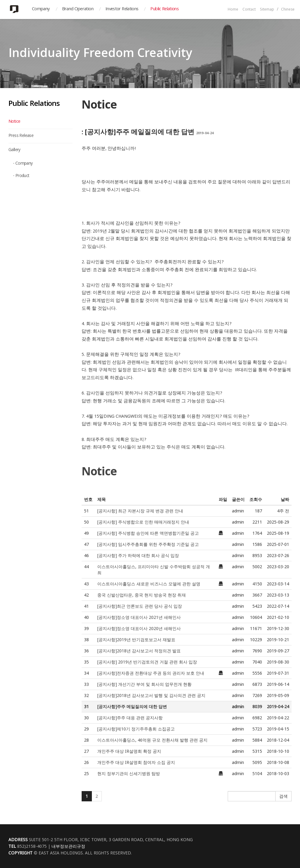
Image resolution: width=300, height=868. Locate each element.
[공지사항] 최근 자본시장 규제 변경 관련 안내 (140, 511)
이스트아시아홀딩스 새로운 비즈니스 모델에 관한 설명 (149, 584)
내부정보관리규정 (68, 846)
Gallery (14, 150)
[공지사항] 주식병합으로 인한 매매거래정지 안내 (143, 522)
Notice (14, 122)
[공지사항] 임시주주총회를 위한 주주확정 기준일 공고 (148, 544)
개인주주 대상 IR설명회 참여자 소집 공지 (136, 762)
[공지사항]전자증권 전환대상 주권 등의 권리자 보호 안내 (151, 673)
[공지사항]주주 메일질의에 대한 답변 (132, 706)
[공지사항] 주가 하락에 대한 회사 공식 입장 (138, 555)
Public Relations (164, 9)
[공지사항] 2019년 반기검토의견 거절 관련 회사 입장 (147, 662)
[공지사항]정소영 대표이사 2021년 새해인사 (139, 617)
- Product (21, 176)
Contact (249, 10)
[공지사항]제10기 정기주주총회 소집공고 (136, 729)
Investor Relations (122, 9)
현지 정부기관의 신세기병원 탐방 (129, 773)
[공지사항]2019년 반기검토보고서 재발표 (136, 640)
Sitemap (267, 10)
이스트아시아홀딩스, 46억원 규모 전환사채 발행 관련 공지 (152, 740)
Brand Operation (78, 9)
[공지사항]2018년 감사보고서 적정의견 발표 (139, 651)
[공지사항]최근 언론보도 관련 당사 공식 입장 (140, 606)
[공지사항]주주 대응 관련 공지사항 (130, 718)
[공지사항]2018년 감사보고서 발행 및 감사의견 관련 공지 (151, 695)
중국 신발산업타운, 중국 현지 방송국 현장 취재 (142, 595)
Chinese (288, 10)
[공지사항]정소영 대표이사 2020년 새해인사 (139, 628)
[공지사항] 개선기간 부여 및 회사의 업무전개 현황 (144, 684)
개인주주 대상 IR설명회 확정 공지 (129, 751)
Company (41, 9)
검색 (283, 796)
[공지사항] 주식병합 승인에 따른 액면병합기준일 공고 (148, 533)
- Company (23, 164)
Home (233, 10)
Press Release (21, 136)
